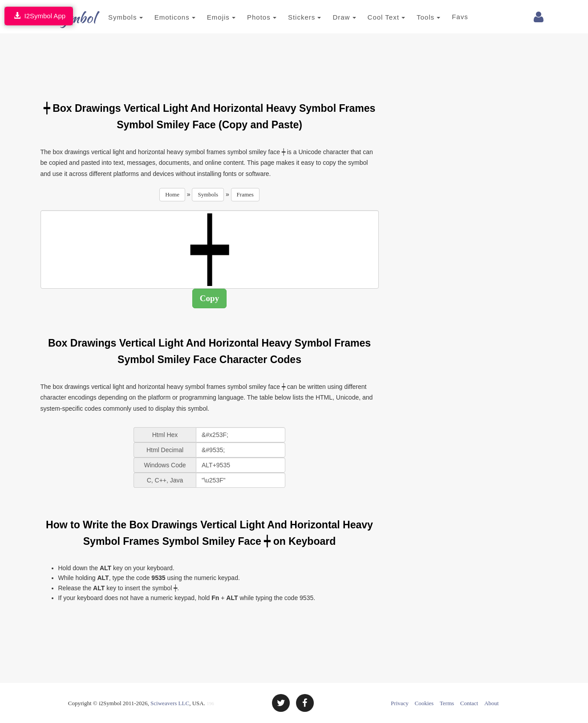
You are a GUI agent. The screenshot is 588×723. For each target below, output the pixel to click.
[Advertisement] (210, 62)
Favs (447, 17)
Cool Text (373, 17)
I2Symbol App (39, 16)
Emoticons (162, 17)
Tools (416, 17)
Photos (249, 17)
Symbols (113, 17)
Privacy (400, 703)
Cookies (424, 703)
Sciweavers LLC (170, 703)
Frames (245, 194)
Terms (447, 703)
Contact (469, 703)
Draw (331, 17)
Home (172, 194)
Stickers (291, 17)
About (492, 703)
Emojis (208, 17)
